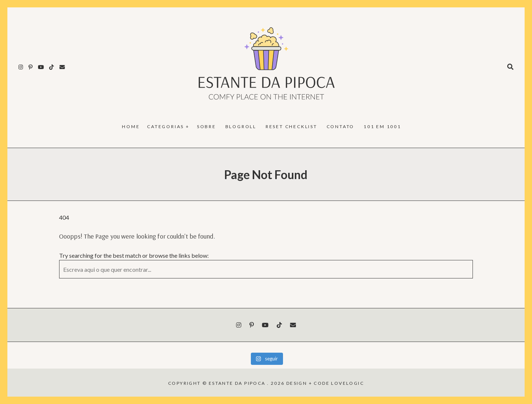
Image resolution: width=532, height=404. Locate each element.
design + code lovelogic (325, 383)
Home (131, 126)
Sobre (207, 126)
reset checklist (291, 126)
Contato (341, 126)
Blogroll (241, 126)
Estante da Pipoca (237, 383)
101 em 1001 (382, 126)
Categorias (166, 126)
